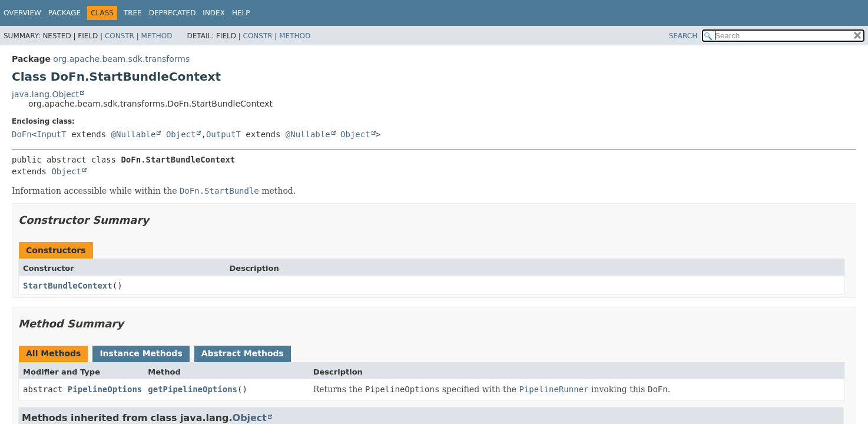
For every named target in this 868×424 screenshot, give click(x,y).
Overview (22, 13)
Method (157, 36)
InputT (52, 134)
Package (64, 13)
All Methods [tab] (53, 353)
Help (241, 13)
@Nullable (134, 134)
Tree (133, 13)
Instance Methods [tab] (141, 353)
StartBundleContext (68, 286)
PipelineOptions (105, 389)
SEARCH (683, 36)
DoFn (22, 134)
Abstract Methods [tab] (243, 353)
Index (214, 13)
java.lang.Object (45, 94)
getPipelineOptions (193, 389)
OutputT (223, 134)
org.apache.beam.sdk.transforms (121, 59)
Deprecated (173, 13)
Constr (120, 36)
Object (181, 134)
